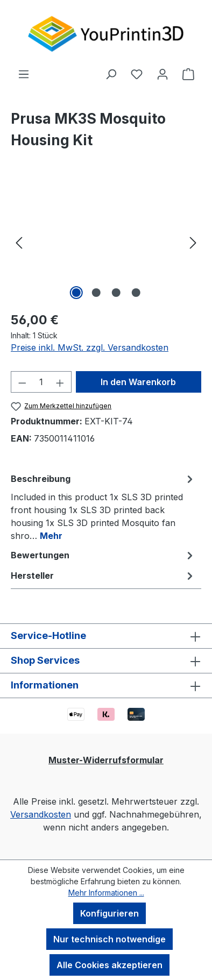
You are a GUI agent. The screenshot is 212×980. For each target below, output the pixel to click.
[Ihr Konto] (162, 74)
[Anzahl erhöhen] (60, 382)
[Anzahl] (41, 382)
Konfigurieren (109, 913)
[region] (106, 242)
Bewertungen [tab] (103, 555)
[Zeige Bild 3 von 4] (116, 293)
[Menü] (24, 74)
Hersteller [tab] (103, 576)
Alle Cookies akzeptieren (109, 965)
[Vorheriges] (19, 242)
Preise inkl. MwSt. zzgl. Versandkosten (90, 347)
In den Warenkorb (138, 382)
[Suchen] (111, 74)
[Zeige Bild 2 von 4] (96, 293)
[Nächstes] (193, 242)
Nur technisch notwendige (109, 939)
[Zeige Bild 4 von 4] (136, 293)
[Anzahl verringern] (22, 382)
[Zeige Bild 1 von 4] (76, 293)
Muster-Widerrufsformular (106, 760)
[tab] (103, 507)
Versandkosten (41, 814)
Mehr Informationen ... (106, 893)
